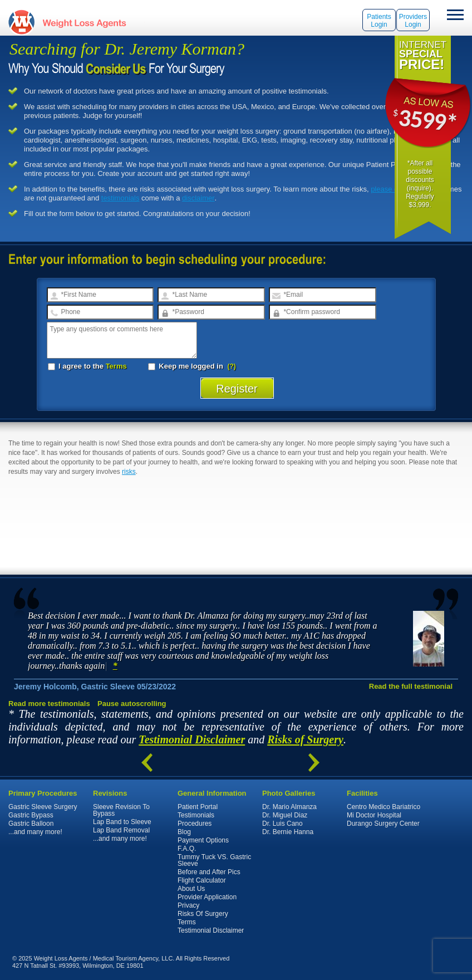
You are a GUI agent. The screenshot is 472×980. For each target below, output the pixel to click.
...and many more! (35, 832)
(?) (232, 366)
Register (237, 389)
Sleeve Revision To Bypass (121, 810)
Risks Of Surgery (203, 914)
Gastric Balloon (31, 824)
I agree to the (87, 366)
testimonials (121, 198)
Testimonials (196, 815)
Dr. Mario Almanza (289, 807)
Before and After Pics (209, 872)
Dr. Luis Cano (282, 824)
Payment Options (203, 840)
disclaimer (198, 198)
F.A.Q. (187, 849)
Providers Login (413, 21)
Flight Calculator (202, 880)
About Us (191, 889)
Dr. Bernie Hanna (288, 832)
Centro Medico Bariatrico (383, 807)
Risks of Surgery (305, 739)
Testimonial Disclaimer (192, 739)
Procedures (195, 824)
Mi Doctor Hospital (374, 815)
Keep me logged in (187, 366)
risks (129, 472)
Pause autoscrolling (132, 704)
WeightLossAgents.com (84, 22)
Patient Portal (198, 807)
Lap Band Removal (121, 830)
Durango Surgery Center (383, 824)
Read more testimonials (49, 704)
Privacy (188, 905)
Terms (116, 366)
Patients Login (379, 21)
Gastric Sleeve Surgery (43, 807)
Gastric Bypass (31, 815)
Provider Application (207, 897)
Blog (184, 832)
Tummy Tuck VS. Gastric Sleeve (214, 860)
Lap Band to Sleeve (122, 822)
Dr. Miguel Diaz (285, 815)
